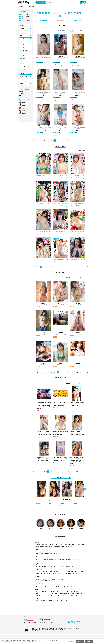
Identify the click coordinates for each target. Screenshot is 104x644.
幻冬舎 (69, 545)
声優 (70, 592)
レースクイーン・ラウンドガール (45, 593)
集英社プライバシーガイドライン (36, 637)
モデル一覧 (28, 116)
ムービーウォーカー (69, 547)
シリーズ (22, 32)
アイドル (49, 592)
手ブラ (39, 601)
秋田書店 (38, 545)
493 (80, 372)
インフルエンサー (77, 593)
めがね (62, 566)
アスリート (65, 595)
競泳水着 (54, 566)
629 (80, 472)
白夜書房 (58, 547)
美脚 (23, 53)
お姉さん (47, 579)
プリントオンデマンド (76, 559)
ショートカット (25, 50)
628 (77, 472)
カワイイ (72, 579)
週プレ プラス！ (25, 18)
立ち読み (44, 65)
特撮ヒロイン (40, 595)
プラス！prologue (49, 559)
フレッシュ (24, 61)
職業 (21, 80)
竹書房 (43, 547)
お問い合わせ (71, 637)
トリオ (45, 586)
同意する (89, 642)
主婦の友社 (78, 545)
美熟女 (55, 579)
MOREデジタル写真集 (67, 552)
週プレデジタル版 (25, 16)
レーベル (22, 29)
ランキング (22, 93)
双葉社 (62, 547)
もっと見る (81, 515)
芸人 (58, 595)
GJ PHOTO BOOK (58, 552)
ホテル (59, 586)
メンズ (59, 601)
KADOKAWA (50, 545)
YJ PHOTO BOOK (50, 552)
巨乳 (23, 45)
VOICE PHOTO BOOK (66, 559)
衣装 (21, 35)
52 (80, 267)
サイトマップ (78, 637)
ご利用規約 (26, 637)
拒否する (80, 642)
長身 (23, 56)
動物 (66, 601)
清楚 (39, 581)
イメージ (22, 73)
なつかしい (63, 579)
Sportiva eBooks (61, 554)
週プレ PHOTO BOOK (40, 552)
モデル (63, 592)
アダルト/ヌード (73, 595)
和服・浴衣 (70, 566)
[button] (85, 489)
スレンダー (24, 42)
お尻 (23, 47)
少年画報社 (38, 547)
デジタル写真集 (25, 14)
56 (80, 141)
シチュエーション (24, 77)
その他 (22, 83)
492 (77, 372)
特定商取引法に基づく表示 (49, 637)
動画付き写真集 (57, 559)
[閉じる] (102, 641)
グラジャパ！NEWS (26, 20)
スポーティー (25, 64)
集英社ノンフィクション (52, 554)
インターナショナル (26, 66)
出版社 (22, 25)
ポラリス (44, 561)
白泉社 (54, 547)
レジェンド (50, 595)
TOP (19, 6)
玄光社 (66, 545)
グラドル (40, 592)
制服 (47, 566)
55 (77, 141)
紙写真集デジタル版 (40, 559)
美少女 (39, 579)
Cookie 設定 (58, 637)
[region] (52, 642)
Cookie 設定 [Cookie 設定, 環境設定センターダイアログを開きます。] (70, 642)
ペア (38, 586)
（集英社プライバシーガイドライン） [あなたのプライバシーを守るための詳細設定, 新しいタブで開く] (8, 643)
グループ (52, 586)
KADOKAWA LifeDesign (59, 545)
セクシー (81, 579)
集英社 (73, 545)
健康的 (24, 58)
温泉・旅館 (67, 586)
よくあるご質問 (64, 637)
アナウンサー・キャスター (63, 593)
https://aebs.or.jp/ (34, 630)
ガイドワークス (44, 545)
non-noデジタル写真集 (78, 552)
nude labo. (49, 561)
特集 (20, 95)
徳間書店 (47, 547)
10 (72, 141)
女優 (56, 592)
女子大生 (77, 592)
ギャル (24, 69)
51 (77, 267)
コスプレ (40, 566)
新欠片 (51, 547)
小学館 (82, 545)
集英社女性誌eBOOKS (41, 554)
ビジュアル (23, 39)
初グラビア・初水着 (49, 601)
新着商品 (21, 91)
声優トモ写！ (39, 561)
